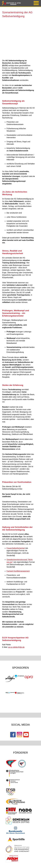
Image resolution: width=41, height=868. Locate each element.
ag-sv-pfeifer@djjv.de (16, 647)
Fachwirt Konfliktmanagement (18, 571)
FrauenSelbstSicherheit (16, 548)
